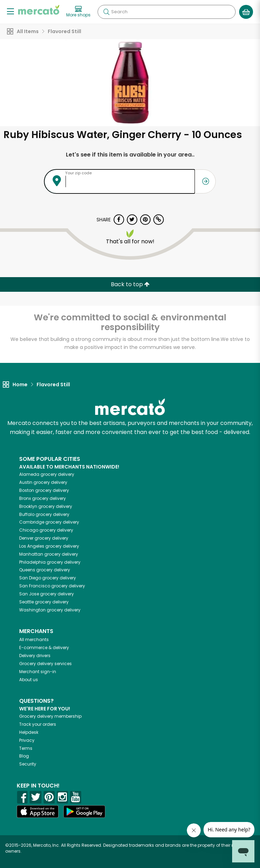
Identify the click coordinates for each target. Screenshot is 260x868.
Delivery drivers (35, 656)
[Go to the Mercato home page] (39, 10)
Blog (24, 756)
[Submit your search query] (106, 12)
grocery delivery (47, 474)
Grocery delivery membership (50, 716)
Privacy (27, 740)
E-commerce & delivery (44, 648)
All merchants (34, 639)
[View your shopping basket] (246, 12)
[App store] (38, 812)
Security (28, 764)
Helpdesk (29, 732)
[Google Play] (84, 811)
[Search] (167, 12)
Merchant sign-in (38, 672)
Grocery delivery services (45, 664)
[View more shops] (78, 12)
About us (29, 680)
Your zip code (78, 173)
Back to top (130, 284)
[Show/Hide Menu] (10, 11)
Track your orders (38, 724)
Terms (26, 748)
